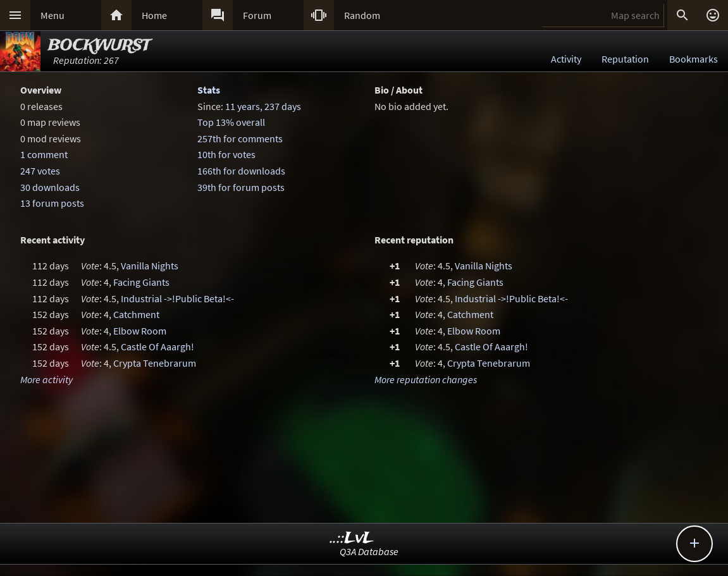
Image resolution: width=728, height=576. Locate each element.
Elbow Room (140, 331)
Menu (52, 15)
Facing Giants (141, 282)
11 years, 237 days (263, 106)
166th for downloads (241, 171)
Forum (257, 15)
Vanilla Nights (150, 266)
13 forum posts (52, 203)
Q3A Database (369, 551)
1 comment (44, 154)
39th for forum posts (241, 187)
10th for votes (226, 154)
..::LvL (352, 538)
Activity (566, 59)
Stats (209, 90)
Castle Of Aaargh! (157, 346)
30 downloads (50, 187)
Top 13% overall (231, 122)
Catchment (136, 314)
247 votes (40, 171)
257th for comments (240, 138)
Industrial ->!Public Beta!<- (177, 298)
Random (362, 15)
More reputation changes (426, 379)
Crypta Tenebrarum (155, 363)
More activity (46, 379)
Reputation (625, 59)
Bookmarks (694, 59)
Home (154, 15)
